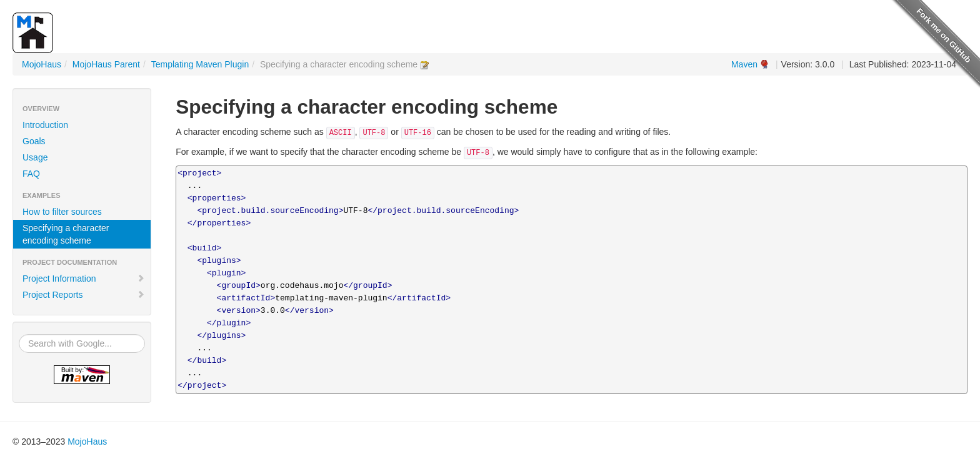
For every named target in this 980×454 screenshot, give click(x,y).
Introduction (45, 125)
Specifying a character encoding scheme (66, 234)
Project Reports (84, 295)
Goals (34, 141)
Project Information (84, 279)
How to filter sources (62, 212)
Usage (35, 157)
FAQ (31, 174)
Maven (744, 64)
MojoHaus (42, 64)
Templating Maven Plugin (200, 64)
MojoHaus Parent (106, 64)
